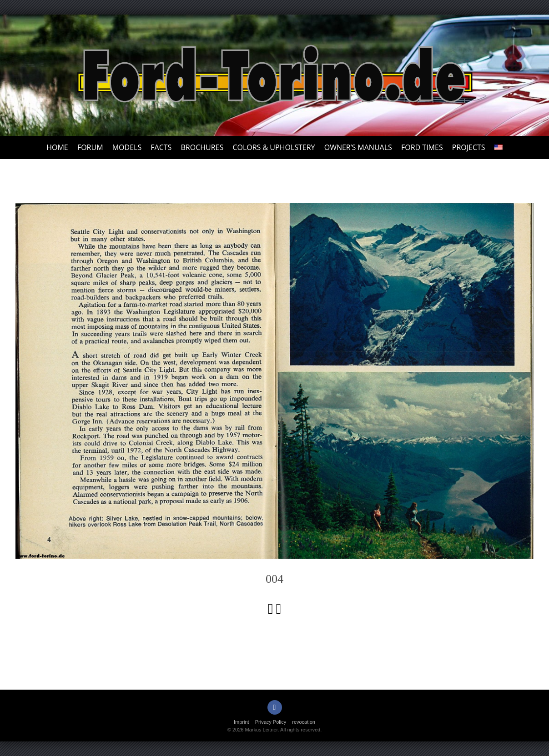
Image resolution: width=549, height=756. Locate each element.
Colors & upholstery (274, 147)
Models (127, 147)
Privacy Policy (271, 722)
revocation (304, 722)
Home (57, 147)
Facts (161, 147)
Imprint (242, 722)
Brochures (202, 147)
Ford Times (422, 147)
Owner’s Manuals (358, 147)
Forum (90, 147)
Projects (469, 147)
